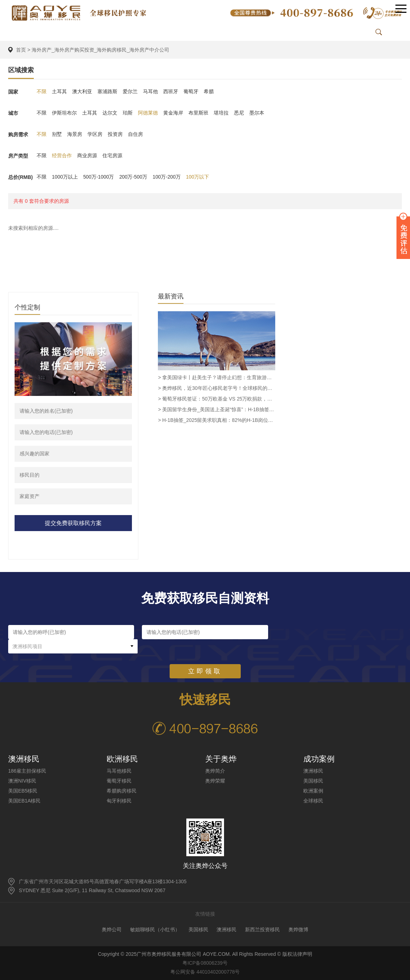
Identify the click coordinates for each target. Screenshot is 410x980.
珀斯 (128, 113)
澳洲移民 (313, 771)
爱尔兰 (130, 92)
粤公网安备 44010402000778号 (205, 972)
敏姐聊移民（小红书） (155, 929)
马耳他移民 (119, 771)
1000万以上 (65, 177)
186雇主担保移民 (27, 771)
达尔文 (110, 113)
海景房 (75, 134)
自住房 (135, 134)
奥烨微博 (298, 929)
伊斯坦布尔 (64, 113)
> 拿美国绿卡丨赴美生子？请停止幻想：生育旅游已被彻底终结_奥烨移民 (217, 377)
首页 (21, 50)
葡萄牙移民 (119, 781)
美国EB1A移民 (25, 801)
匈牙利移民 (119, 801)
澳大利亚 (82, 92)
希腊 (209, 92)
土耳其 (59, 92)
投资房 (115, 134)
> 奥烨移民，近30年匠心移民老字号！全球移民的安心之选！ (217, 388)
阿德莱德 (148, 113)
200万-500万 (134, 177)
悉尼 (239, 113)
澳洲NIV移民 (22, 781)
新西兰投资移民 (262, 929)
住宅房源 (112, 156)
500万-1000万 (99, 177)
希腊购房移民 (122, 791)
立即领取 (205, 657)
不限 (42, 92)
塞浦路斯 (107, 92)
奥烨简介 (215, 771)
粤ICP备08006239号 (205, 963)
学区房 (95, 134)
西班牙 (171, 92)
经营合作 (62, 156)
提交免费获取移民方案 (73, 523)
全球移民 (313, 801)
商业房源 (87, 156)
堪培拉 (221, 113)
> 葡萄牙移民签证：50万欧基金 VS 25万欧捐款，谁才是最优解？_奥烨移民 (217, 399)
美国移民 (313, 781)
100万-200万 (167, 177)
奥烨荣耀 (215, 781)
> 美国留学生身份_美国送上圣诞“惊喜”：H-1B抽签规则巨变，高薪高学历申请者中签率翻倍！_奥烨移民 (217, 409)
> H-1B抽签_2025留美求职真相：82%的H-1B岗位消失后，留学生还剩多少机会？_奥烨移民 (217, 420)
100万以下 (198, 177)
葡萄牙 (191, 92)
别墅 (57, 134)
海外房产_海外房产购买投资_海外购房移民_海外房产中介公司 (100, 50)
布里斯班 (198, 113)
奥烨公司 (112, 929)
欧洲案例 (313, 791)
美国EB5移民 (23, 791)
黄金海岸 (173, 113)
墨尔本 (257, 113)
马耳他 (150, 92)
